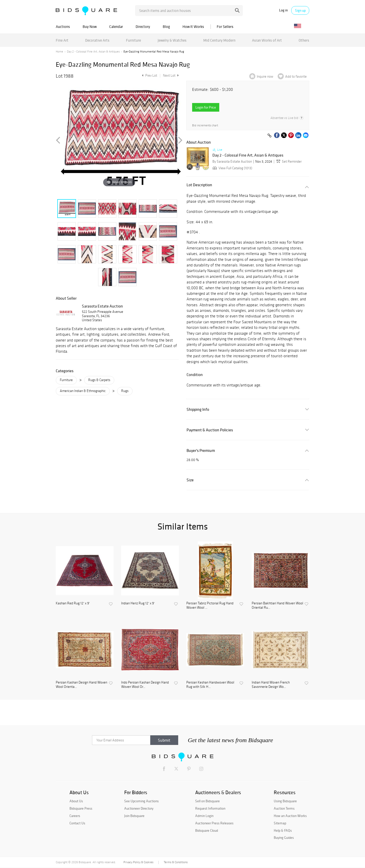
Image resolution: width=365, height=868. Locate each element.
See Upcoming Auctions (141, 801)
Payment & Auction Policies (210, 430)
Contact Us (77, 823)
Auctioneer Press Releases (214, 823)
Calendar (116, 27)
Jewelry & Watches (172, 40)
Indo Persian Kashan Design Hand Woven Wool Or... (145, 685)
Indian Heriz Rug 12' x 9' (138, 603)
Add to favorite (296, 76)
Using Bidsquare (285, 801)
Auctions (63, 27)
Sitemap (280, 823)
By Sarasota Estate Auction (232, 161)
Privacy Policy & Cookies (138, 862)
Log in (283, 10)
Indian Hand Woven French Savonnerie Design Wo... (271, 685)
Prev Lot (149, 75)
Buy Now (90, 27)
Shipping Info (198, 409)
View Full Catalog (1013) (232, 168)
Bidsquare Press (81, 808)
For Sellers (225, 27)
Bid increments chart (205, 125)
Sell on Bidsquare (207, 801)
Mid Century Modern (219, 40)
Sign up (300, 10)
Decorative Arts (97, 40)
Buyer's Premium (201, 450)
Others (304, 40)
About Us (76, 801)
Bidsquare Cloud (207, 830)
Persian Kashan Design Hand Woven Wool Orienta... (81, 685)
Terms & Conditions (176, 862)
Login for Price (206, 107)
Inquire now (265, 76)
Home (59, 52)
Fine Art (62, 40)
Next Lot (171, 75)
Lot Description (199, 185)
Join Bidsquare (134, 816)
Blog (166, 27)
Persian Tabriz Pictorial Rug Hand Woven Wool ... (210, 606)
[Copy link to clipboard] (269, 136)
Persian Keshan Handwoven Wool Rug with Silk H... (210, 685)
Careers (75, 816)
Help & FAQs (283, 830)
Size (190, 480)
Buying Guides (284, 838)
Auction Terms (284, 808)
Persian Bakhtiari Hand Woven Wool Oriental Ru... (277, 606)
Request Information (210, 808)
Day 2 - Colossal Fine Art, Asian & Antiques (93, 52)
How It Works (193, 27)
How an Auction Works (290, 816)
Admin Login (204, 816)
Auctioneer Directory (139, 808)
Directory (143, 27)
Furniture (133, 40)
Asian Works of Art (267, 40)
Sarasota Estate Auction (102, 306)
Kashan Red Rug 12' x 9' (73, 603)
